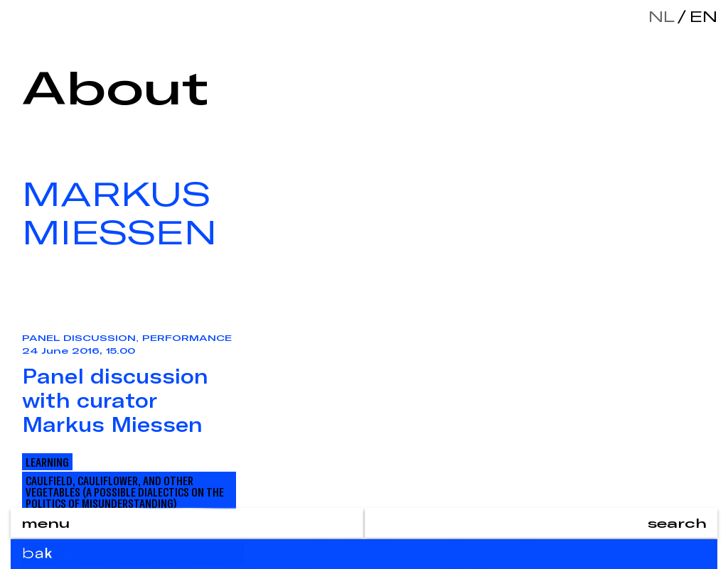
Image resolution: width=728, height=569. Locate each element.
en (700, 16)
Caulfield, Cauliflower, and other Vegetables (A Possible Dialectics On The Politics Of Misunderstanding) (125, 492)
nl (662, 16)
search (677, 523)
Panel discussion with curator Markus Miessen (115, 400)
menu (45, 523)
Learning (47, 462)
